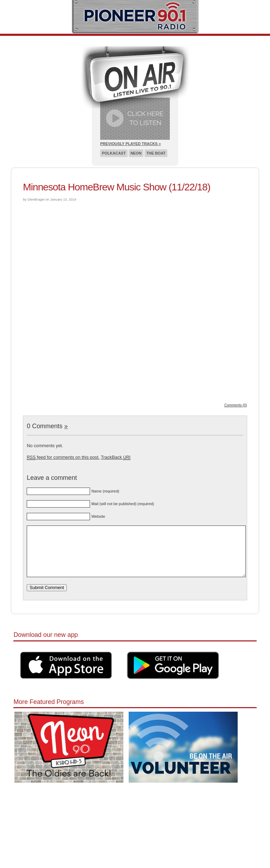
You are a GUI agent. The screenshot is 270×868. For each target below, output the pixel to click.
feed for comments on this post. (63, 457)
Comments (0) (236, 405)
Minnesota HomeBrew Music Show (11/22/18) (117, 187)
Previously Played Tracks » (130, 144)
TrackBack (116, 457)
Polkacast (114, 153)
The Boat (156, 153)
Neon (136, 153)
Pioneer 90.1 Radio (135, 17)
